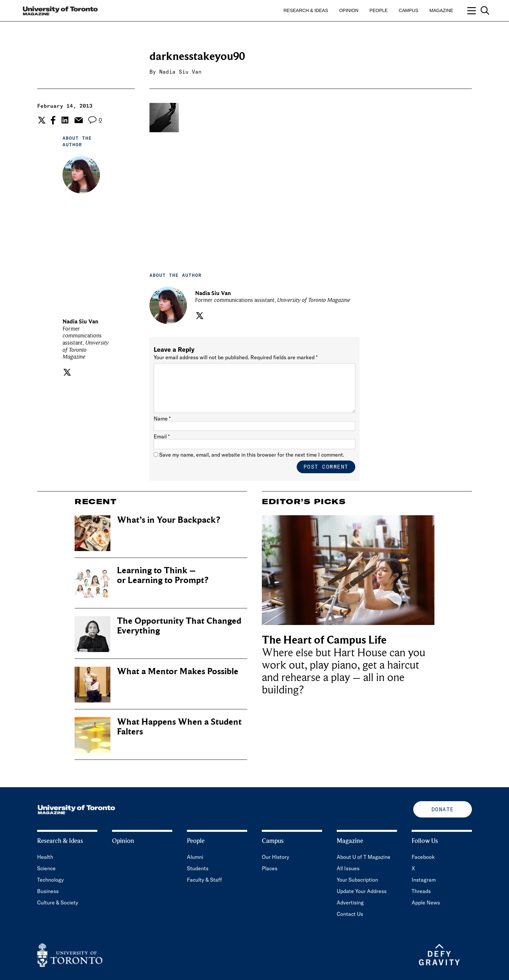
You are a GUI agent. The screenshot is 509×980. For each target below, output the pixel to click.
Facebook (423, 857)
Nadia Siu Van (180, 72)
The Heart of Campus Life (324, 640)
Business (48, 891)
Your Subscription (357, 880)
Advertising (350, 902)
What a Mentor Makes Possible (178, 671)
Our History (276, 857)
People (379, 10)
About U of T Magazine (364, 857)
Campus (409, 10)
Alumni (195, 857)
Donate (443, 809)
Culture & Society (58, 902)
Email (162, 436)
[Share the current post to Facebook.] (53, 120)
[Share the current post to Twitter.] (41, 120)
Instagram (424, 880)
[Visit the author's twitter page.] (66, 372)
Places (270, 868)
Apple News (426, 902)
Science (46, 868)
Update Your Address (362, 891)
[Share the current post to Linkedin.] (65, 120)
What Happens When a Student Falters (179, 727)
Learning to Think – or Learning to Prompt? (163, 575)
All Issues (348, 868)
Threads (421, 891)
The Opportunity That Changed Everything (179, 626)
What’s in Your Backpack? (169, 520)
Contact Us (350, 914)
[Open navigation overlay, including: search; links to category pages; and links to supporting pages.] (478, 11)
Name (162, 419)
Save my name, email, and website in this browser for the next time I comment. (252, 455)
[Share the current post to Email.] (78, 120)
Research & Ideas (306, 10)
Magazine (441, 10)
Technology (50, 880)
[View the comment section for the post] (95, 120)
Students (198, 868)
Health (45, 857)
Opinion (349, 10)
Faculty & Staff (205, 880)
